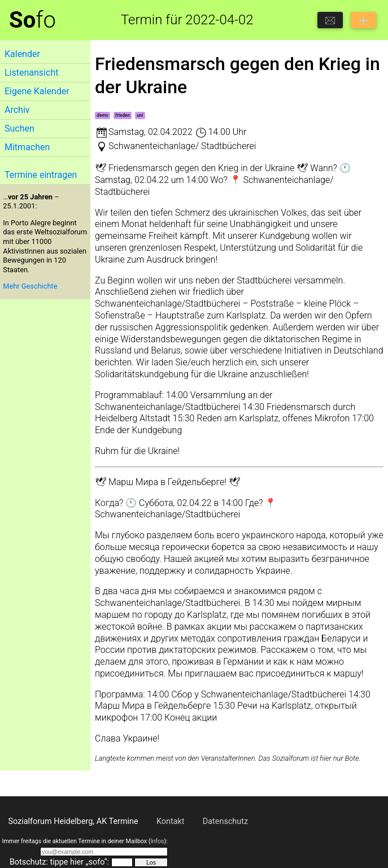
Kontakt (171, 821)
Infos (157, 841)
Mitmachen (27, 147)
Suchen (19, 128)
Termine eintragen (41, 175)
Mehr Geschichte (30, 286)
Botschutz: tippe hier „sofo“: (59, 862)
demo (103, 115)
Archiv (17, 110)
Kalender (22, 54)
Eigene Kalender (37, 91)
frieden (123, 115)
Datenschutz (225, 821)
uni (140, 115)
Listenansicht (31, 73)
